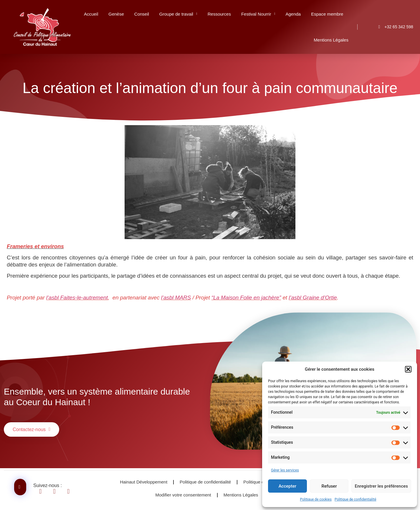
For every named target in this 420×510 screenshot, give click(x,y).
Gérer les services (285, 470)
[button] (408, 369)
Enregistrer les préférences (381, 486)
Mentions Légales (331, 40)
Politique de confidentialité (355, 499)
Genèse (116, 14)
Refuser (329, 486)
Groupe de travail (178, 14)
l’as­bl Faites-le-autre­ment (77, 298)
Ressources (219, 14)
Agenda (293, 14)
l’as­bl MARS (176, 298)
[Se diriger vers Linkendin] (58, 491)
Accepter (287, 486)
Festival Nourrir (258, 14)
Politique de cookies (316, 499)
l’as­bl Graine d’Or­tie (313, 298)
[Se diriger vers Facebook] (44, 491)
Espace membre (327, 14)
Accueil (91, 14)
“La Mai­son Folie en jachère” (246, 298)
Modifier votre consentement (183, 495)
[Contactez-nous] (20, 487)
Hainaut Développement (144, 482)
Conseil (142, 14)
